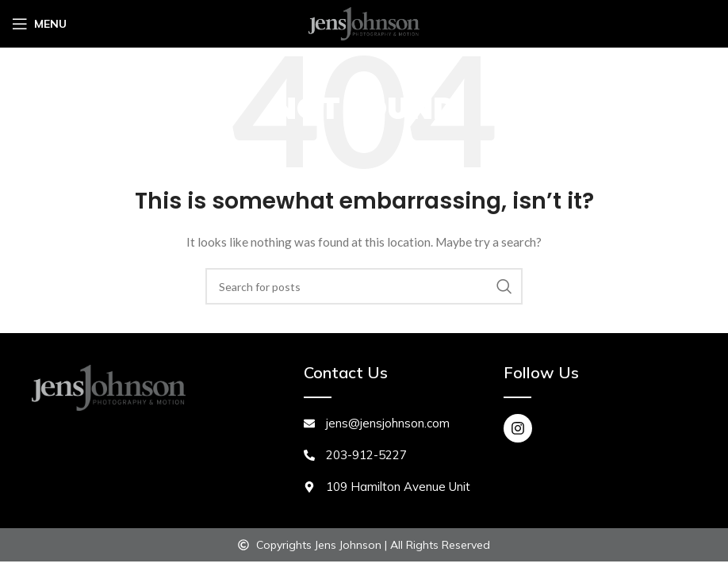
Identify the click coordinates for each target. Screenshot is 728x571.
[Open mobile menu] (39, 24)
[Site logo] (364, 23)
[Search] (364, 286)
